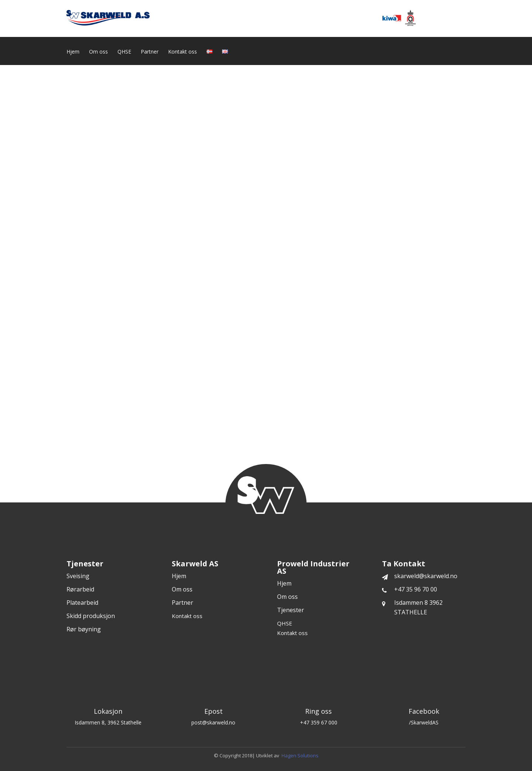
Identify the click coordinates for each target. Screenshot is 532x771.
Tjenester (291, 610)
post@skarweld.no (213, 722)
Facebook (424, 711)
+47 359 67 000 (319, 722)
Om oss (98, 52)
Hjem (73, 52)
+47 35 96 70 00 (410, 589)
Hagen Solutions (300, 755)
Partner (150, 52)
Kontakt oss (183, 52)
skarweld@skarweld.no (420, 576)
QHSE (124, 52)
